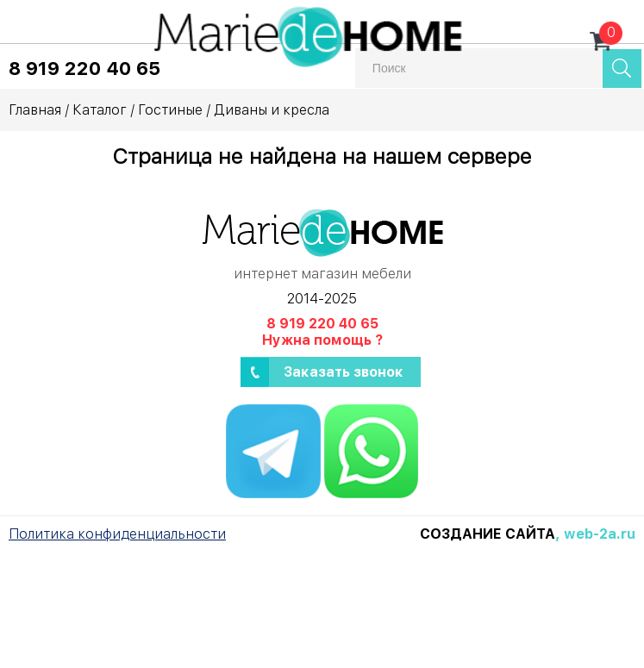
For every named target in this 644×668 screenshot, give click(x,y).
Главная (35, 110)
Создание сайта (488, 534)
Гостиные (170, 110)
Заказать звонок (344, 372)
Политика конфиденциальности (117, 534)
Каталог (100, 110)
